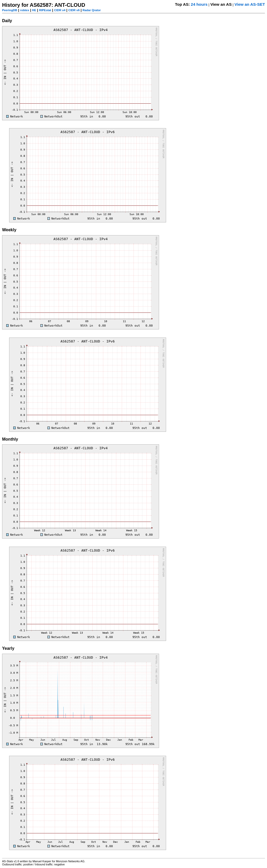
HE (34, 10)
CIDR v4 (60, 10)
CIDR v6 (74, 10)
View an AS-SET (250, 4)
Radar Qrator (92, 10)
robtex (25, 10)
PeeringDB (10, 10)
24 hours (199, 4)
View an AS (221, 4)
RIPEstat (45, 10)
